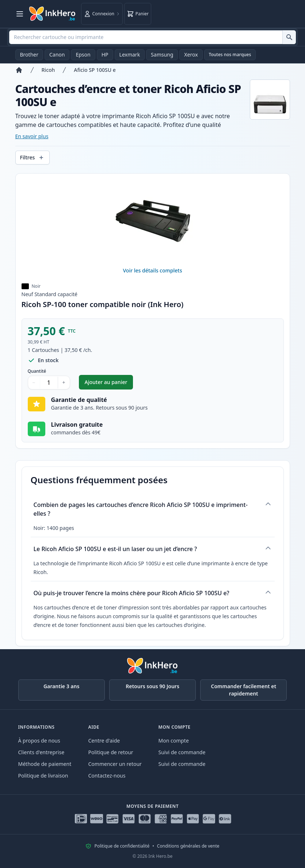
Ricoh (48, 70)
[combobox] (152, 37)
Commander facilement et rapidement (244, 690)
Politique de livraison (43, 776)
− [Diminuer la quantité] (34, 382)
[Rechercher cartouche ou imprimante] (289, 37)
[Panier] (138, 14)
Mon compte (174, 741)
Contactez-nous (107, 776)
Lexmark (130, 55)
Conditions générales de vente (188, 846)
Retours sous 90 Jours (152, 686)
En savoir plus (32, 136)
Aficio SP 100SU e (95, 70)
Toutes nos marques (230, 55)
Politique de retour (111, 752)
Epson (83, 55)
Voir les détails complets (153, 270)
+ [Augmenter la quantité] (64, 382)
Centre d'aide (104, 741)
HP (105, 55)
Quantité (37, 371)
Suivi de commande (182, 752)
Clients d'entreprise (41, 752)
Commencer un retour (115, 764)
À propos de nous (39, 741)
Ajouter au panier (109, 384)
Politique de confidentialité (122, 846)
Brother (29, 55)
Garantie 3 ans (61, 686)
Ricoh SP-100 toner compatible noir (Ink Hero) (103, 304)
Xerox (191, 55)
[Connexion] (102, 14)
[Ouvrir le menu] (20, 14)
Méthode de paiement (45, 764)
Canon (57, 55)
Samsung (162, 55)
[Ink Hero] (53, 14)
